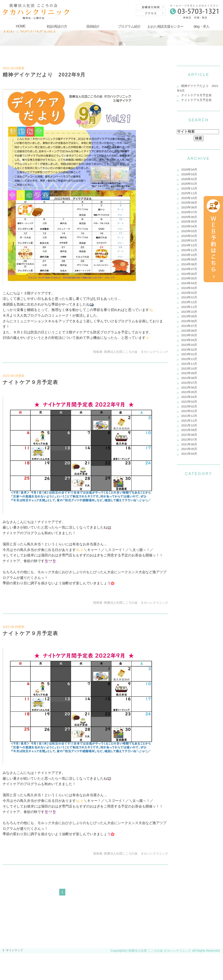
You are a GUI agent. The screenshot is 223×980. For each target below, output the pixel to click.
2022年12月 (189, 359)
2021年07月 (189, 440)
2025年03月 (189, 231)
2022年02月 (189, 406)
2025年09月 (189, 203)
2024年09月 (189, 259)
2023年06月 (189, 331)
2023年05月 (189, 335)
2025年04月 (189, 226)
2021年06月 (189, 444)
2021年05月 (189, 449)
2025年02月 (189, 236)
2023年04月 (189, 340)
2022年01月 (189, 411)
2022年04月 (189, 397)
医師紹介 (93, 26)
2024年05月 (189, 278)
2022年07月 (189, 383)
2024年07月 (189, 269)
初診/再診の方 (57, 26)
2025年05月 (189, 222)
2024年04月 (189, 283)
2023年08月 (189, 321)
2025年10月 (189, 198)
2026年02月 (189, 179)
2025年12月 (189, 188)
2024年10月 (189, 255)
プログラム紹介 (129, 26)
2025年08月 (189, 207)
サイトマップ (14, 950)
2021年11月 (189, 421)
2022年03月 (189, 402)
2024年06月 (189, 274)
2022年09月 (189, 373)
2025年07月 (189, 212)
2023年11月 (189, 307)
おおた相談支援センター (165, 26)
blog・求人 (201, 26)
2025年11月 (189, 193)
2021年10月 (189, 425)
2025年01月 (189, 241)
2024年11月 (189, 250)
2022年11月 (189, 364)
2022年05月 (189, 392)
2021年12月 (189, 416)
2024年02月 (189, 293)
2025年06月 (189, 217)
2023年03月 (189, 345)
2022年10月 (189, 369)
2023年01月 (189, 354)
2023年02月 (189, 350)
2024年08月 (189, 264)
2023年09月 (189, 316)
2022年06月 (189, 388)
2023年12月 (189, 302)
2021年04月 (189, 454)
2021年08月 (189, 435)
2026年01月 (189, 184)
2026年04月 (189, 170)
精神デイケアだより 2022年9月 (44, 75)
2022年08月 (189, 378)
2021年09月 (189, 430)
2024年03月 (189, 288)
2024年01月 (189, 297)
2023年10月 (189, 312)
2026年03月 (189, 174)
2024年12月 (189, 245)
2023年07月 (189, 326)
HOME (21, 26)
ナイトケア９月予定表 (30, 382)
